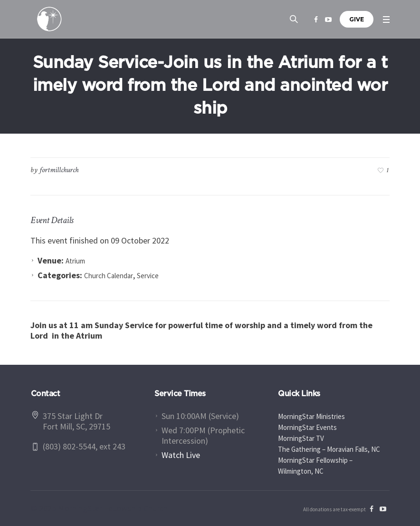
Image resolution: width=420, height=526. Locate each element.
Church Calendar (109, 276)
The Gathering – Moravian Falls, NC (329, 449)
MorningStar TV (301, 438)
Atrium (75, 261)
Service (148, 276)
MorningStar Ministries (311, 416)
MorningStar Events (307, 427)
